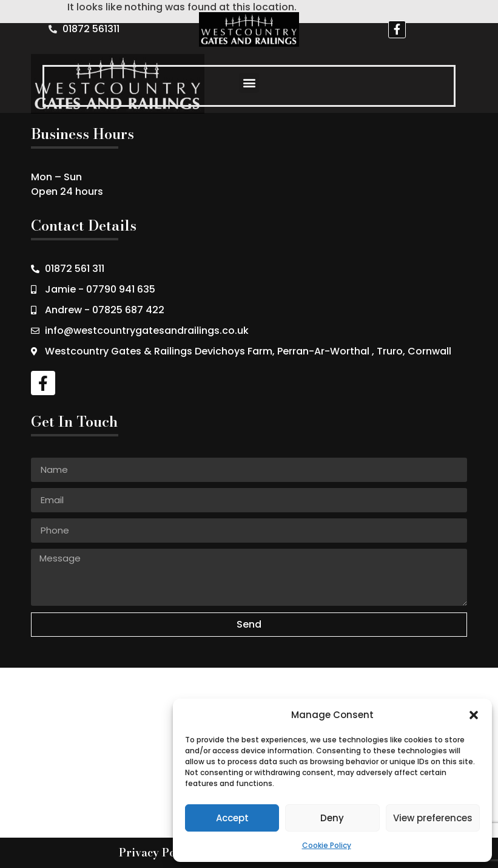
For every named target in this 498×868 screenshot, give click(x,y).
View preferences (433, 818)
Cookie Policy (327, 845)
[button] (474, 715)
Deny (332, 818)
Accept (232, 818)
